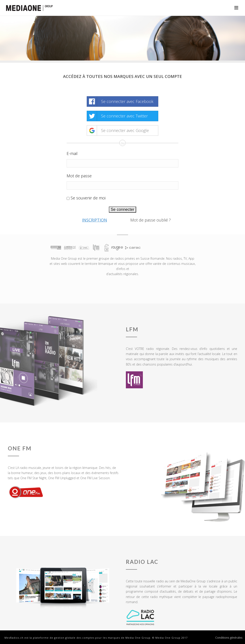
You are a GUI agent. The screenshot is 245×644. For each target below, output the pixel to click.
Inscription (95, 220)
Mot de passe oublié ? (151, 220)
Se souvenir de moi (88, 198)
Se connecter (122, 209)
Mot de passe (79, 176)
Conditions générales (229, 638)
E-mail (72, 153)
